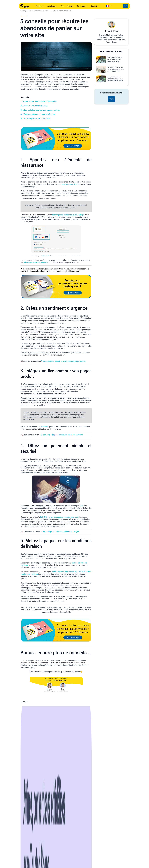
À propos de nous (15, 848)
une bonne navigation (71, 184)
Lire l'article (28, 816)
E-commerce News (40, 787)
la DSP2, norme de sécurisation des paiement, (60, 517)
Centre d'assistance (109, 852)
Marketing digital (73, 787)
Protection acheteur (108, 855)
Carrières (12, 852)
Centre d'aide (76, 852)
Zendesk (45, 426)
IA (33, 787)
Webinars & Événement (49, 855)
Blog (24, 11)
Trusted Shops (27, 787)
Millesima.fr (45, 256)
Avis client (105, 858)
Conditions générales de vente (82, 858)
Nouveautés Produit (16, 855)
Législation (99, 787)
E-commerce (63, 787)
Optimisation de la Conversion (39, 11)
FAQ (73, 855)
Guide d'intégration (78, 848)
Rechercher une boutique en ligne (20, 858)
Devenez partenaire (47, 852)
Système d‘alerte (15, 861)
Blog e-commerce (47, 858)
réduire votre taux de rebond (35, 262)
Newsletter (45, 861)
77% (81, 506)
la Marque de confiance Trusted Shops (68, 215)
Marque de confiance (48, 848)
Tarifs (73, 861)
